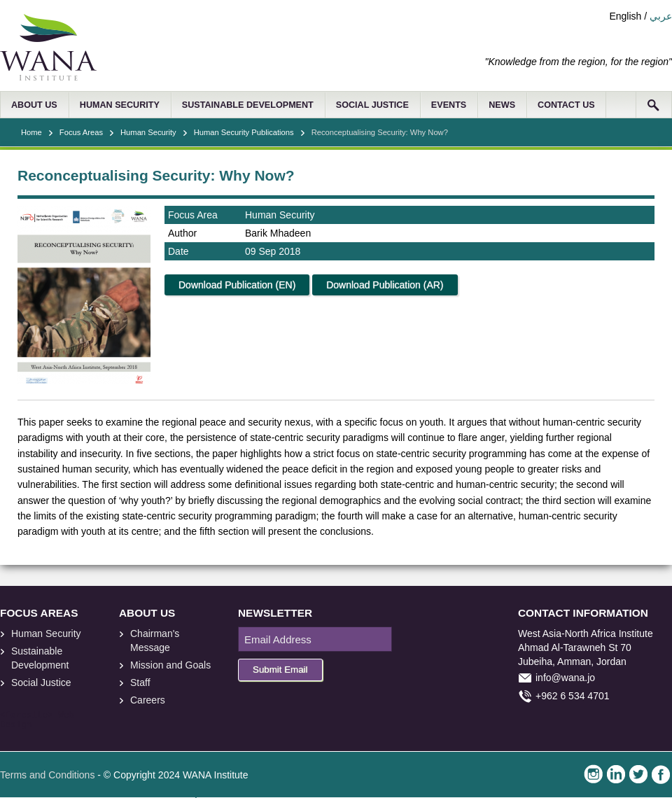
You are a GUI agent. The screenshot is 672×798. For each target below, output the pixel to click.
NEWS (502, 105)
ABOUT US (34, 105)
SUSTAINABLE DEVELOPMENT (248, 105)
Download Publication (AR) (385, 285)
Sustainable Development (40, 658)
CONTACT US (566, 105)
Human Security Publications (244, 132)
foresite (27, 715)
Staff (140, 682)
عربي (661, 16)
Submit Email (280, 670)
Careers (148, 700)
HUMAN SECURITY (120, 105)
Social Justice (41, 682)
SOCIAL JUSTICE (372, 105)
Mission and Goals (170, 665)
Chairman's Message (155, 640)
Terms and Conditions (47, 775)
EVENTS (449, 105)
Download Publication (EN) (237, 285)
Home (31, 132)
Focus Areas (81, 132)
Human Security (148, 132)
